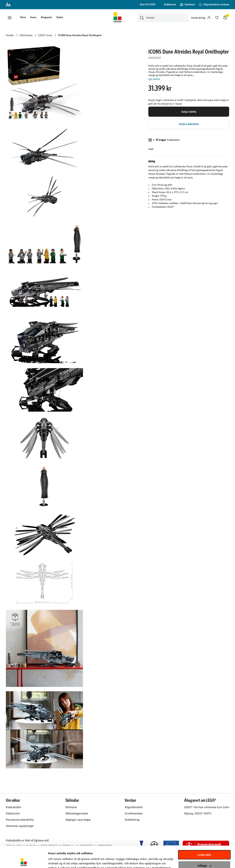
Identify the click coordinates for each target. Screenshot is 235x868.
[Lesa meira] (189, 79)
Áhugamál (46, 17)
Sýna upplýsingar (60, 861)
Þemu (33, 17)
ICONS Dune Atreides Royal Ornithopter (80, 35)
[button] (10, 18)
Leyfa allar (204, 833)
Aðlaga (205, 844)
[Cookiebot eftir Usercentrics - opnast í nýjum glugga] (24, 861)
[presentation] (23, 18)
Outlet (60, 17)
